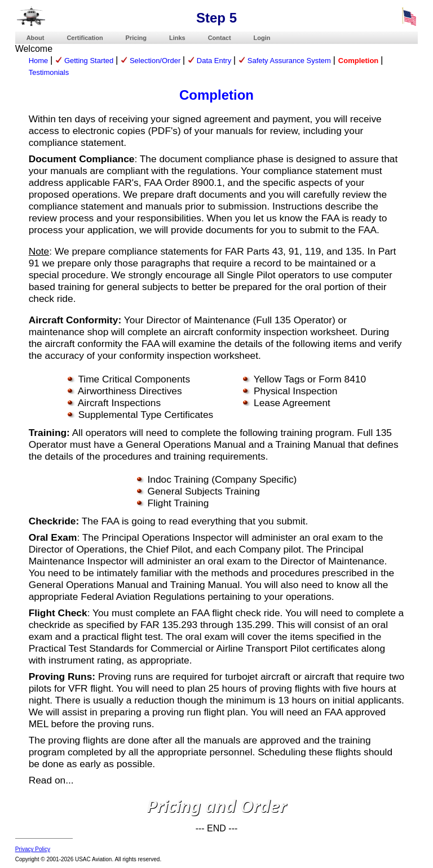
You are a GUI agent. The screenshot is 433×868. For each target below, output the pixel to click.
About (36, 38)
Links (177, 38)
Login (262, 38)
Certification (85, 38)
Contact (220, 38)
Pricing (136, 38)
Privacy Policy (33, 849)
